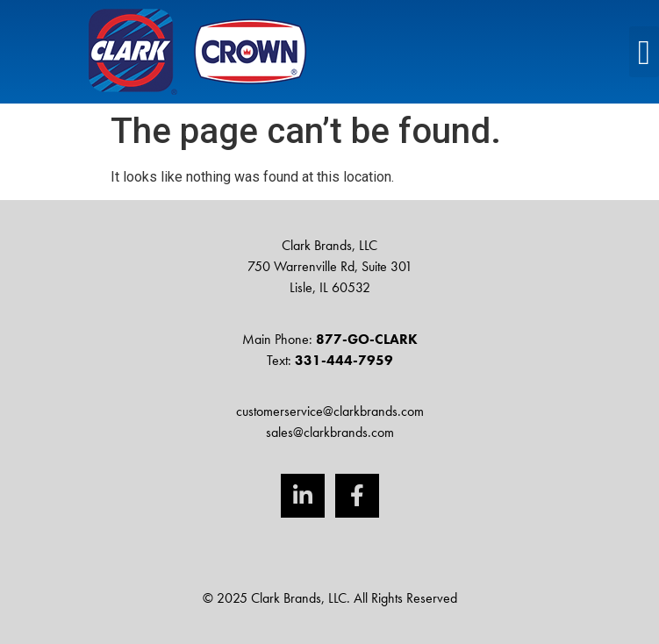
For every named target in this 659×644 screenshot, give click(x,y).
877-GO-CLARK (367, 339)
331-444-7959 (344, 360)
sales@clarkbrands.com (330, 432)
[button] (644, 52)
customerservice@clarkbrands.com (330, 411)
